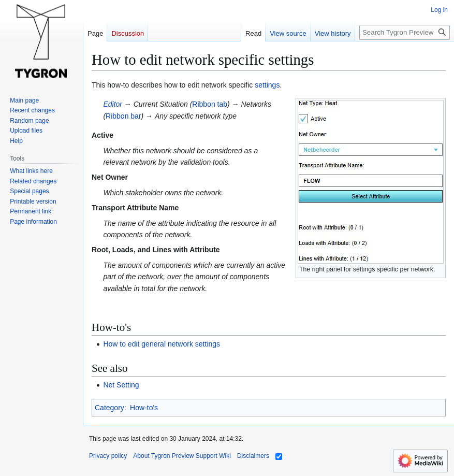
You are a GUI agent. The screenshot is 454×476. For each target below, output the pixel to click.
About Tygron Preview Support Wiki (182, 456)
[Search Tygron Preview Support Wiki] (405, 32)
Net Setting (121, 385)
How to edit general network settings (162, 344)
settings (267, 85)
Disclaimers (253, 456)
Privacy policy (108, 456)
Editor (113, 104)
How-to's (144, 408)
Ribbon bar (123, 116)
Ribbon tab (210, 104)
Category (109, 408)
